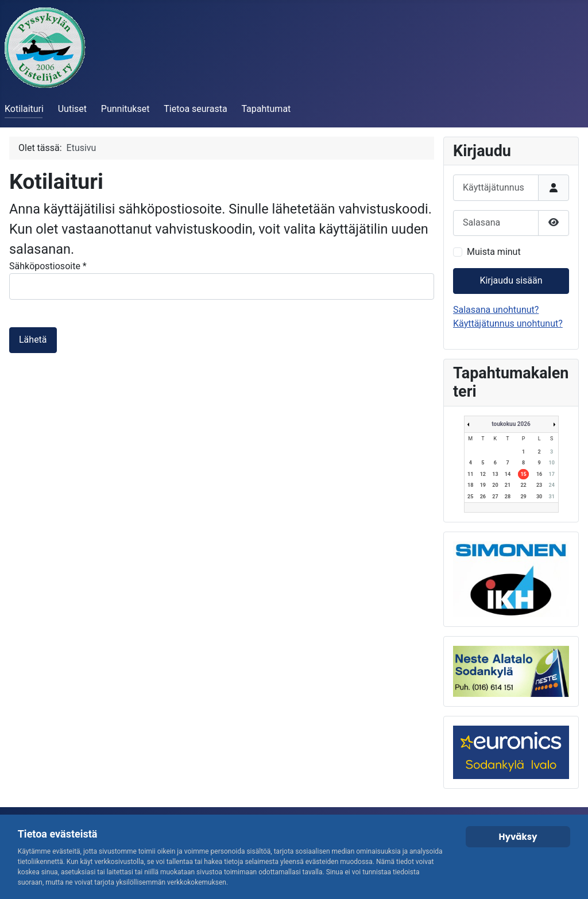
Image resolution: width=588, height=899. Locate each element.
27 (495, 497)
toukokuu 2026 (511, 424)
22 (523, 485)
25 (470, 497)
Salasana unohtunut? (496, 310)
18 (470, 485)
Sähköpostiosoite (48, 266)
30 (539, 497)
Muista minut (494, 252)
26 (483, 497)
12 (483, 474)
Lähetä (33, 340)
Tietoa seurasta (195, 109)
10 (552, 463)
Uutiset (72, 109)
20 (495, 485)
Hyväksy (518, 837)
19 (483, 485)
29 (523, 497)
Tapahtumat (266, 109)
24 (552, 485)
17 (552, 474)
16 (539, 474)
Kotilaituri (24, 109)
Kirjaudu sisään (511, 280)
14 (508, 474)
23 (539, 485)
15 (523, 474)
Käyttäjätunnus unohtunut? (508, 323)
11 (470, 474)
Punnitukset (125, 109)
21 (508, 485)
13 (495, 474)
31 (552, 497)
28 (508, 497)
